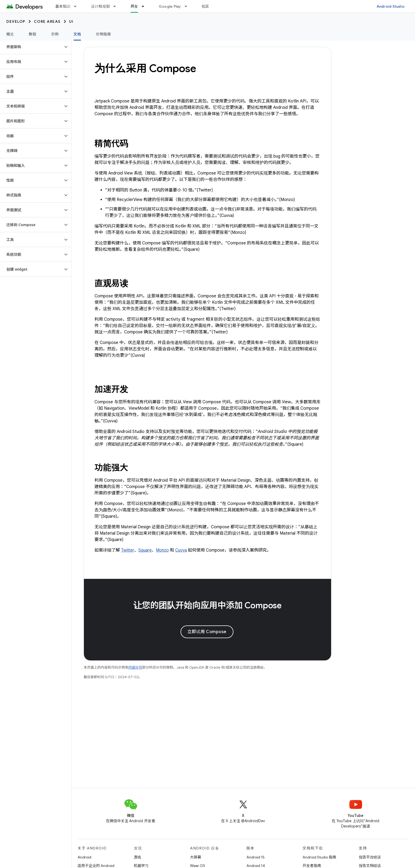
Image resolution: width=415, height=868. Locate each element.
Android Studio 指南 (319, 857)
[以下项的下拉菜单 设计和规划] (117, 6)
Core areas (47, 21)
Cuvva (181, 550)
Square (145, 550)
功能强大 (111, 468)
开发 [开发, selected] (134, 6)
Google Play (170, 6)
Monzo (162, 550)
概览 (10, 34)
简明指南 (103, 34)
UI (71, 21)
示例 (55, 34)
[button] (31, 47)
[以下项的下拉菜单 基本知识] (78, 6)
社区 (206, 6)
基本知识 (63, 6)
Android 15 (256, 857)
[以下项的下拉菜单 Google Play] (188, 6)
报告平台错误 (370, 857)
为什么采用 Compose (145, 68)
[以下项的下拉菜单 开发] (145, 6)
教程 (33, 34)
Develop (16, 21)
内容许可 (135, 667)
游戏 (138, 857)
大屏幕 (196, 857)
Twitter (128, 550)
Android (84, 857)
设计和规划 (100, 6)
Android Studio (391, 6)
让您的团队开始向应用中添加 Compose (207, 605)
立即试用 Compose (207, 632)
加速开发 (111, 389)
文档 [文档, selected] (77, 34)
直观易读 (111, 283)
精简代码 (111, 144)
